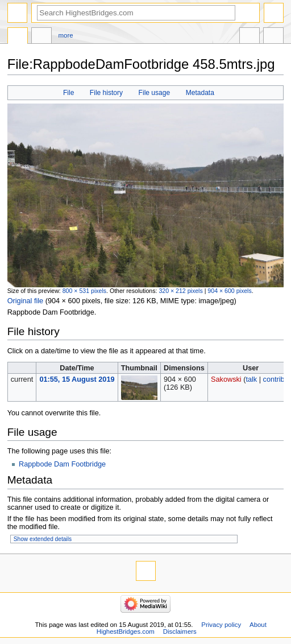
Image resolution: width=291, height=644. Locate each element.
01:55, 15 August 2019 (77, 379)
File (68, 93)
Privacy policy (221, 625)
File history (106, 93)
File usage (155, 93)
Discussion (41, 37)
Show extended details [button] (43, 539)
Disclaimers (180, 631)
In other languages (250, 37)
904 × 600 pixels (229, 291)
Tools (273, 37)
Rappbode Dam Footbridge (62, 464)
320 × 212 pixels (180, 291)
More (66, 35)
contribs (276, 379)
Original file (25, 301)
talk (251, 379)
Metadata (200, 93)
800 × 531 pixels (84, 291)
